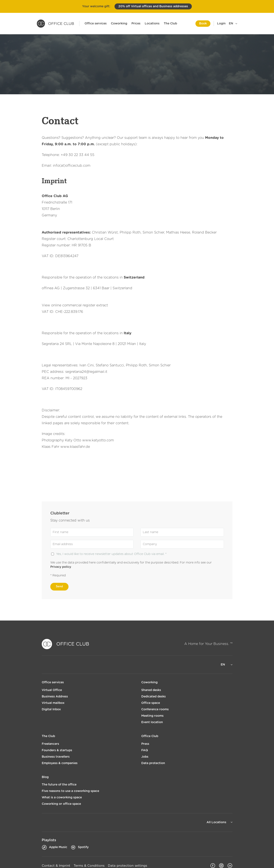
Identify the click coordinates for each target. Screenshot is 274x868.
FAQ (145, 750)
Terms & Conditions (89, 866)
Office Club (150, 736)
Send (59, 587)
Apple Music (54, 847)
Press (145, 744)
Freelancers (50, 744)
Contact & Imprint (56, 866)
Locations (152, 24)
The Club (170, 24)
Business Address (55, 697)
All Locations (217, 822)
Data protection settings (127, 866)
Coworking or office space (61, 804)
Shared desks (151, 690)
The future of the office (59, 785)
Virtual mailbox (53, 703)
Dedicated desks (153, 697)
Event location (152, 722)
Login (221, 24)
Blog (45, 777)
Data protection (153, 763)
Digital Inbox (51, 709)
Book (203, 24)
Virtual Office (52, 690)
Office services (96, 24)
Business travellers (56, 757)
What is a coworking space (62, 798)
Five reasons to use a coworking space (70, 791)
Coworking (119, 24)
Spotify (80, 847)
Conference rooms (155, 709)
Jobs (145, 757)
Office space (151, 703)
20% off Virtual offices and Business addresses (153, 6)
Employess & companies (60, 763)
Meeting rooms (152, 716)
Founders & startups (57, 750)
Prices (136, 24)
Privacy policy (61, 567)
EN (231, 24)
